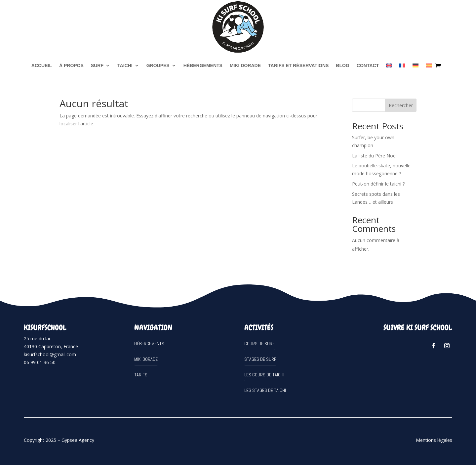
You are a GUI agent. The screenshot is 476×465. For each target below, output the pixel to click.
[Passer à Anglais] (389, 65)
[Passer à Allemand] (416, 65)
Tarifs (141, 375)
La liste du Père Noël (374, 156)
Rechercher (401, 105)
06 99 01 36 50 (40, 362)
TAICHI (125, 65)
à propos (71, 65)
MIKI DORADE (245, 65)
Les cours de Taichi (264, 375)
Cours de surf (259, 344)
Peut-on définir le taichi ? (378, 184)
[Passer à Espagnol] (429, 65)
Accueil (42, 65)
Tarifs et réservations (298, 65)
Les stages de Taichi (265, 390)
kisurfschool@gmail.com (50, 354)
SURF (97, 65)
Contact (368, 65)
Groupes (158, 65)
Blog (342, 65)
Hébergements (203, 65)
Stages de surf (260, 359)
